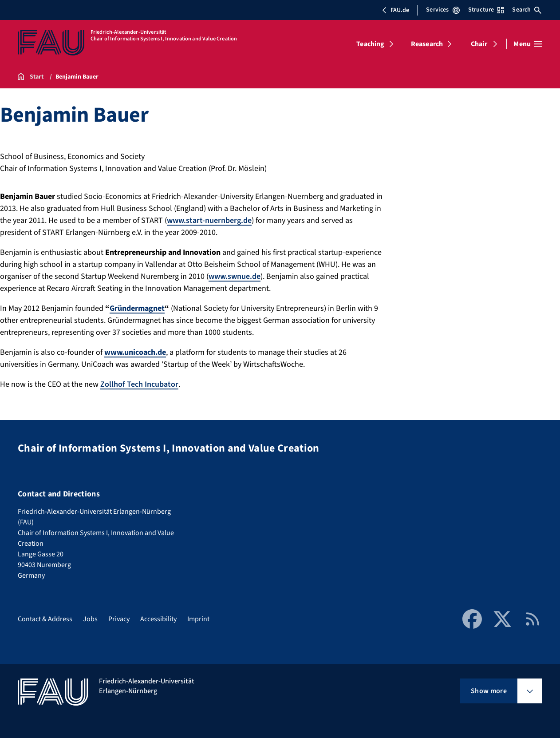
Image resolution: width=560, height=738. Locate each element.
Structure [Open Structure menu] (486, 10)
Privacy (119, 619)
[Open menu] (528, 44)
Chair (479, 44)
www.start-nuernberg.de (209, 220)
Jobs (90, 619)
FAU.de (395, 10)
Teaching (370, 44)
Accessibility (158, 619)
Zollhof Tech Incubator (139, 384)
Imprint (198, 619)
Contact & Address (45, 619)
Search (527, 10)
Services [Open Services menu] (443, 10)
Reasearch (427, 44)
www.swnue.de (235, 276)
